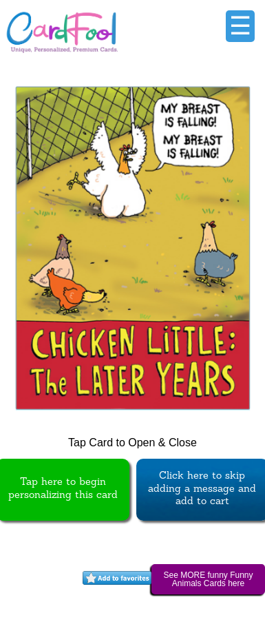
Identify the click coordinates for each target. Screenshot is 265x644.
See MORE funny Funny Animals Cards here (208, 579)
